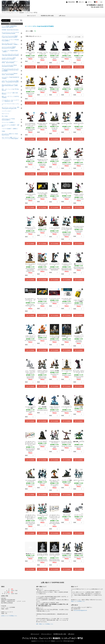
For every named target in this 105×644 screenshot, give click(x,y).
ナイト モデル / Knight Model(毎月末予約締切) (41, 26)
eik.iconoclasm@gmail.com (80, 610)
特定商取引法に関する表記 (47, 16)
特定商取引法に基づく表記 (60, 634)
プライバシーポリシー (46, 634)
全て (26, 26)
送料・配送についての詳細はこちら (45, 624)
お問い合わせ (62, 16)
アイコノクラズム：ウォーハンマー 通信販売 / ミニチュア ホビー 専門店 (53, 638)
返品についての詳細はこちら (78, 601)
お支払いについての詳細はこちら (9, 616)
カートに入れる (30, 67)
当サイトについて (31, 16)
